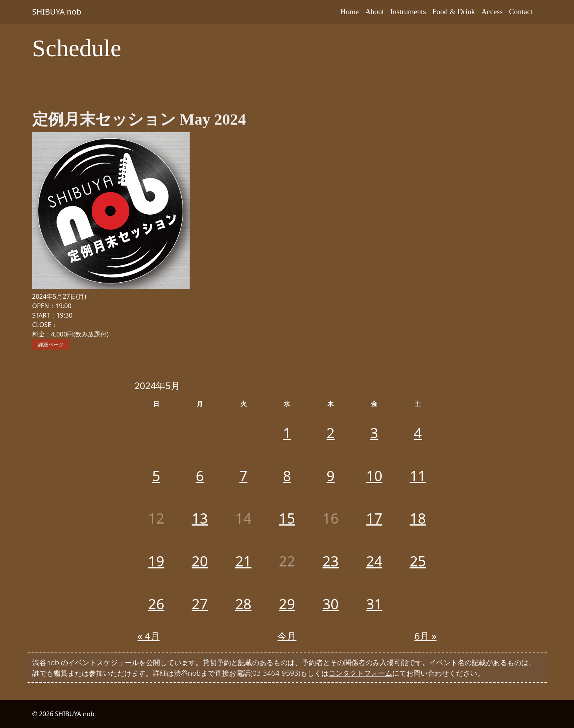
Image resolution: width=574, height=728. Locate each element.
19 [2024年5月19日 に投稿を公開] (156, 561)
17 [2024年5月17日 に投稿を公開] (374, 518)
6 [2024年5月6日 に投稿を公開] (200, 476)
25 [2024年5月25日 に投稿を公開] (418, 561)
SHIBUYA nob (57, 12)
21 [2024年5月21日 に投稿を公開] (243, 561)
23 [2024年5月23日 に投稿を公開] (331, 561)
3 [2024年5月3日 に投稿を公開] (374, 433)
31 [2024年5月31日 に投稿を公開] (374, 604)
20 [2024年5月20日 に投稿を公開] (200, 561)
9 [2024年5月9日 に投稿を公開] (331, 476)
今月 (287, 636)
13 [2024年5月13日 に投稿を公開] (200, 518)
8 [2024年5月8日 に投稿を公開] (287, 476)
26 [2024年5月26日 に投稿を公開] (156, 604)
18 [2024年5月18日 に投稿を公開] (418, 518)
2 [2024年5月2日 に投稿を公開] (331, 433)
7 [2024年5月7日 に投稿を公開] (243, 476)
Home (350, 12)
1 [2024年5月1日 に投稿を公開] (287, 433)
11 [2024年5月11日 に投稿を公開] (418, 476)
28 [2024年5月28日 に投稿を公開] (243, 604)
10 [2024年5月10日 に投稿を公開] (374, 476)
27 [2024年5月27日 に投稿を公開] (200, 604)
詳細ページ (51, 344)
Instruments (408, 12)
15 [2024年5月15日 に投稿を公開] (287, 518)
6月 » (425, 636)
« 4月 (149, 636)
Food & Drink (454, 12)
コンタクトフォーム (360, 673)
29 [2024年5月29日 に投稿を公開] (287, 604)
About (375, 12)
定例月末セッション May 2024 (139, 119)
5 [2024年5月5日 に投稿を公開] (156, 476)
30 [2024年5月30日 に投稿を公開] (331, 604)
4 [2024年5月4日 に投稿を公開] (418, 433)
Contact (521, 12)
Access (492, 12)
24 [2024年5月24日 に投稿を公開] (374, 561)
